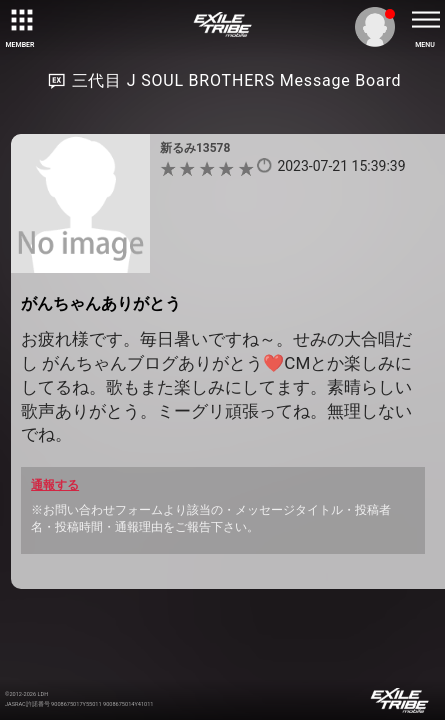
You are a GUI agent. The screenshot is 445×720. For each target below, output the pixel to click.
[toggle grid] (20, 20)
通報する (55, 485)
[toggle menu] (425, 20)
